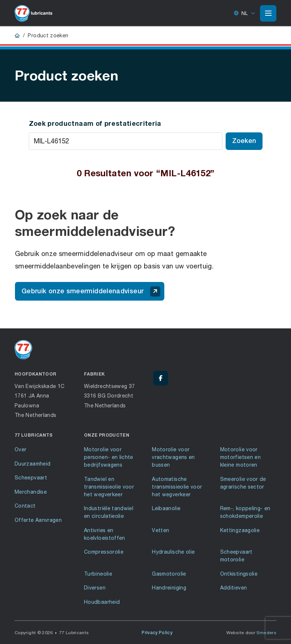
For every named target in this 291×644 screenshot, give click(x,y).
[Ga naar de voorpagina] (33, 13)
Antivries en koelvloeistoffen (105, 534)
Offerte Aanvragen (38, 520)
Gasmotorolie (169, 574)
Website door (251, 632)
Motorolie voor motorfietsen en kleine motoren (240, 457)
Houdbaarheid (102, 602)
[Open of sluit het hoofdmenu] (268, 13)
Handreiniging (169, 587)
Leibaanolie (166, 508)
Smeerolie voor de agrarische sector (243, 483)
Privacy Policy (157, 633)
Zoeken (244, 141)
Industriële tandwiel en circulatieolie (109, 512)
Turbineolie (98, 574)
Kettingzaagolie (240, 530)
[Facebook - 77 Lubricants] (161, 378)
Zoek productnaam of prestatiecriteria (95, 123)
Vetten (160, 530)
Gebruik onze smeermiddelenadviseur (91, 291)
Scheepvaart (31, 477)
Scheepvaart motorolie (236, 556)
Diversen (95, 587)
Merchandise (31, 492)
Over (20, 449)
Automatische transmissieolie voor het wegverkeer (177, 487)
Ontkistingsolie (239, 574)
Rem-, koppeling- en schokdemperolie (245, 512)
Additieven (234, 587)
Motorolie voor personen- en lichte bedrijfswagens (109, 457)
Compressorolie (104, 552)
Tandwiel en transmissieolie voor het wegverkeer (109, 487)
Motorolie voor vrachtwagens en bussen (173, 457)
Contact (25, 506)
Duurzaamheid (32, 464)
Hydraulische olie (173, 552)
